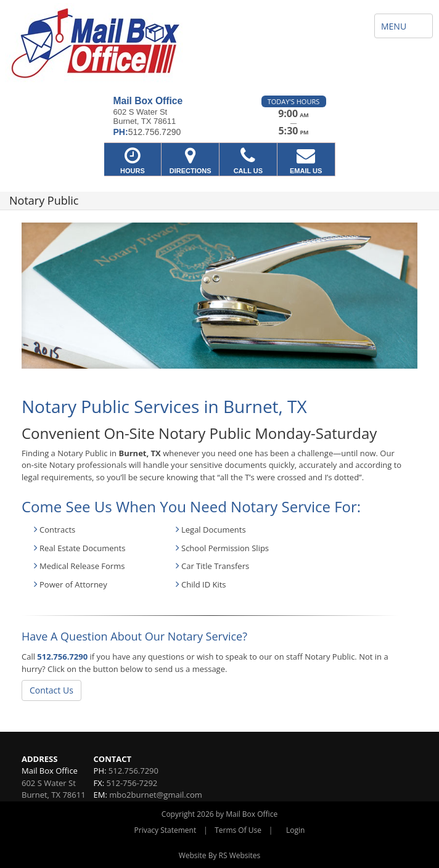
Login (295, 830)
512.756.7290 (62, 657)
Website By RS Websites (220, 855)
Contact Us (51, 690)
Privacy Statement (166, 830)
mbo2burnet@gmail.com (155, 795)
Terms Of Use (238, 830)
